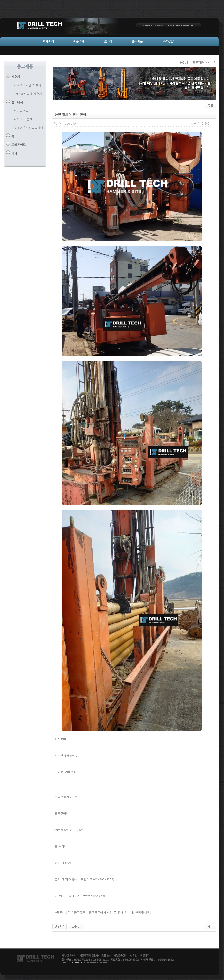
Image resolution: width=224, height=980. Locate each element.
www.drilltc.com (94, 896)
